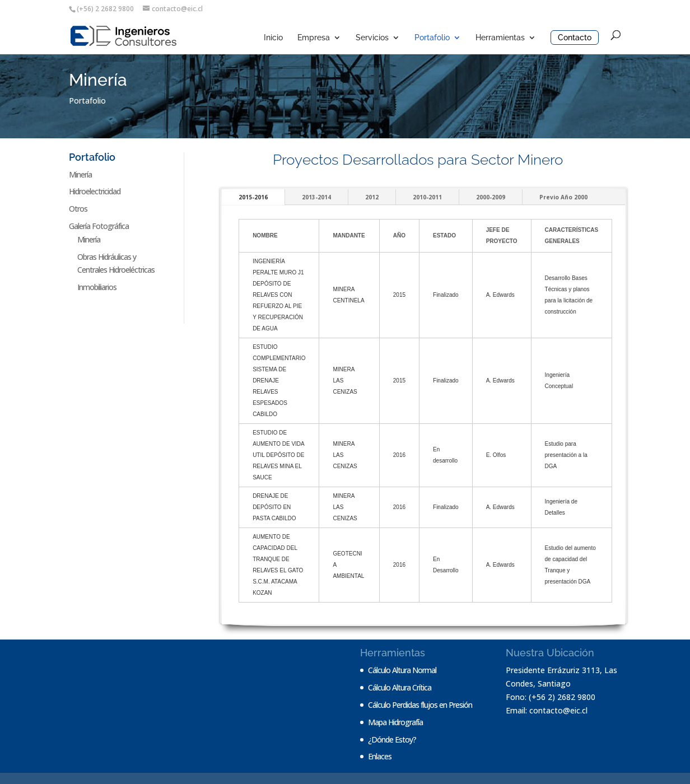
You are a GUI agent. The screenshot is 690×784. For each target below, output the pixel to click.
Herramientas (500, 38)
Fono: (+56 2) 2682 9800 (551, 697)
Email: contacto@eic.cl (547, 710)
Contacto (575, 38)
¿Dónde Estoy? (392, 739)
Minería (80, 174)
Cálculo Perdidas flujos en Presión (420, 705)
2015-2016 (253, 197)
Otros (78, 209)
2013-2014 (316, 197)
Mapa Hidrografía (395, 722)
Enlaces (380, 756)
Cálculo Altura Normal (402, 670)
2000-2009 (491, 197)
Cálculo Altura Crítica (400, 687)
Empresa (314, 38)
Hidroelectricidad (95, 191)
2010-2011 (427, 197)
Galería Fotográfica (99, 226)
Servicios (372, 38)
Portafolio (432, 38)
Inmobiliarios (97, 287)
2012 (372, 197)
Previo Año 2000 (563, 197)
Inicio (273, 38)
